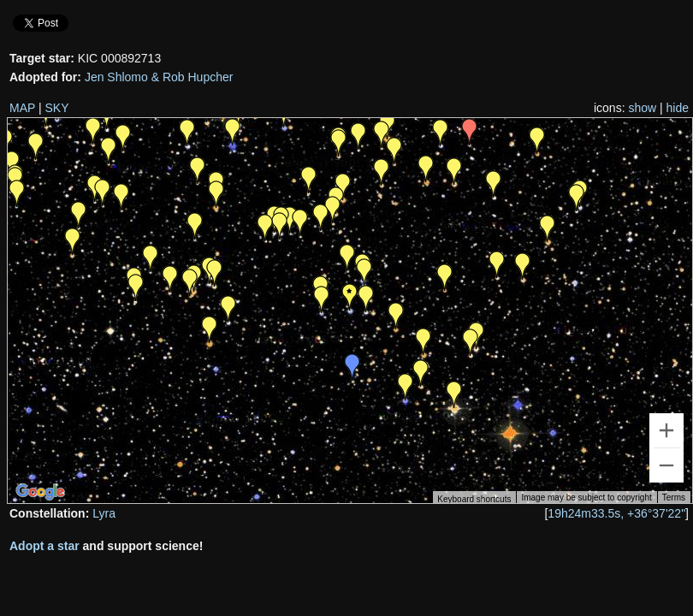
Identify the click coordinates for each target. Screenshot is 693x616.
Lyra (104, 513)
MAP (22, 108)
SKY (57, 108)
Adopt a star (44, 546)
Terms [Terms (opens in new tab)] (674, 498)
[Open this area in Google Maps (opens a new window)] (40, 492)
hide (678, 108)
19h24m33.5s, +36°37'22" (616, 513)
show (642, 108)
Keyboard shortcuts (474, 499)
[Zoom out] (666, 465)
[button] (471, 342)
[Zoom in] (666, 430)
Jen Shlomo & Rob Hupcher (159, 77)
